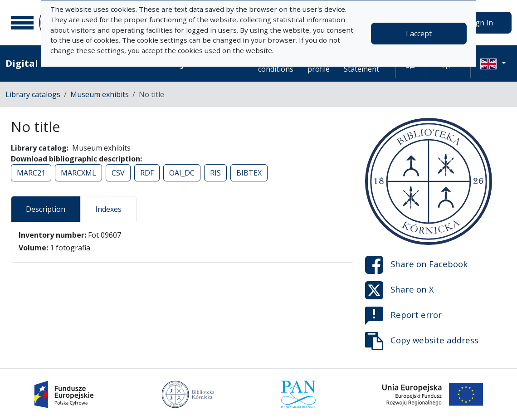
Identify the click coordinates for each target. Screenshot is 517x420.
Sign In (481, 23)
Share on (416, 265)
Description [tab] (46, 209)
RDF (147, 173)
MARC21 (31, 173)
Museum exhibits (100, 94)
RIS (215, 173)
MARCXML (78, 173)
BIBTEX (249, 173)
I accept (419, 34)
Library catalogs (33, 94)
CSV (118, 173)
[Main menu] (22, 23)
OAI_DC (182, 173)
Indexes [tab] (108, 209)
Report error (403, 316)
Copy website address (422, 341)
